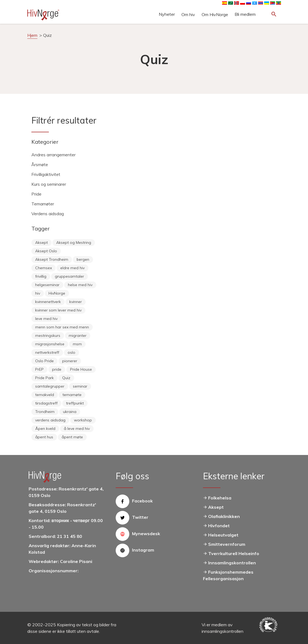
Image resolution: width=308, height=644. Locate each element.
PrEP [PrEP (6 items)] (39, 369)
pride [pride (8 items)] (57, 369)
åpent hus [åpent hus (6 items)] (44, 437)
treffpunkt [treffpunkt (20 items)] (75, 403)
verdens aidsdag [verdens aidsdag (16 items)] (50, 420)
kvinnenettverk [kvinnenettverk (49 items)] (48, 302)
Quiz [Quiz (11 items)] (66, 378)
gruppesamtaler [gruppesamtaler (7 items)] (69, 276)
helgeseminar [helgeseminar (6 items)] (47, 285)
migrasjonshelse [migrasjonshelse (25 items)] (50, 344)
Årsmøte (40, 164)
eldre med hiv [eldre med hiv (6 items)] (72, 268)
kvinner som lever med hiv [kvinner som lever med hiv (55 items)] (58, 310)
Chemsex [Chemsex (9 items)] (44, 268)
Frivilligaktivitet (46, 174)
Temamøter (43, 204)
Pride (36, 194)
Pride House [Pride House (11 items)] (81, 369)
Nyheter (167, 14)
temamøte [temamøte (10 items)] (72, 395)
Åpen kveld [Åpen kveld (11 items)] (45, 429)
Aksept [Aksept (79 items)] (41, 242)
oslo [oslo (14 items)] (71, 352)
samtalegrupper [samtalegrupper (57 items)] (50, 386)
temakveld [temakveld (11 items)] (45, 395)
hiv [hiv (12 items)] (38, 293)
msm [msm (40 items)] (77, 344)
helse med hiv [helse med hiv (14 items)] (80, 285)
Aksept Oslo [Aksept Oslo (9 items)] (46, 251)
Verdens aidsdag (48, 214)
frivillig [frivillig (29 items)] (41, 276)
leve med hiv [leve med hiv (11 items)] (46, 319)
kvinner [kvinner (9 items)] (76, 302)
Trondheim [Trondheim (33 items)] (45, 412)
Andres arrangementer (53, 155)
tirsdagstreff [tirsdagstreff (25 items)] (46, 403)
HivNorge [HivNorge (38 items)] (57, 293)
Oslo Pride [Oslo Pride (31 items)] (44, 361)
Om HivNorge (215, 14)
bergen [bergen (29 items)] (83, 259)
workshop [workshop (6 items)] (83, 420)
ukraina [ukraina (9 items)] (70, 412)
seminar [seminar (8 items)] (80, 386)
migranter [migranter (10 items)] (78, 336)
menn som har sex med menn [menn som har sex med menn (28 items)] (62, 327)
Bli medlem (245, 14)
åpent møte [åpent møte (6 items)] (72, 437)
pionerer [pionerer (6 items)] (70, 361)
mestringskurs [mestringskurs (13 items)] (48, 336)
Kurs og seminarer (49, 184)
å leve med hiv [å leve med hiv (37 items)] (77, 429)
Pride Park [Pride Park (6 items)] (44, 378)
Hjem (32, 35)
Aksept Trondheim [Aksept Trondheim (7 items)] (52, 259)
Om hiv (188, 14)
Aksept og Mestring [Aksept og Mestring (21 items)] (74, 242)
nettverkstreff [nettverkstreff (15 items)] (47, 352)
